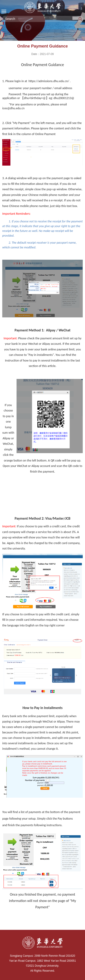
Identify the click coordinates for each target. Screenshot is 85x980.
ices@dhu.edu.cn (13, 108)
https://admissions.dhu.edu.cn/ (49, 81)
